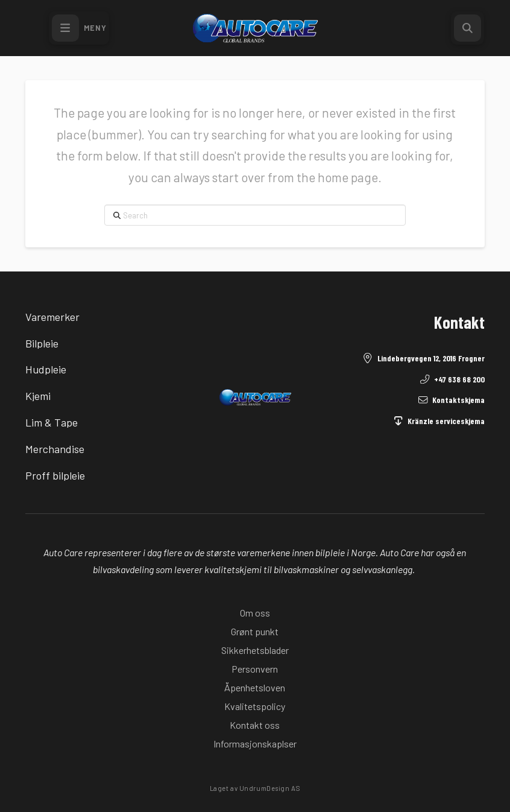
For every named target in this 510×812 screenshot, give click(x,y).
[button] (79, 28)
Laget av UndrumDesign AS (255, 788)
